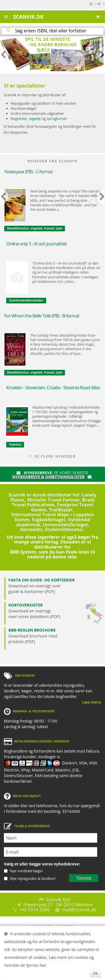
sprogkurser (57, 118)
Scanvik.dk (28, 17)
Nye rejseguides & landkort (33, 878)
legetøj (35, 118)
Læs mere (92, 702)
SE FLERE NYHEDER (53, 456)
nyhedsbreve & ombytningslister (48, 477)
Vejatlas (15, 444)
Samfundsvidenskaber (26, 300)
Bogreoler (19, 118)
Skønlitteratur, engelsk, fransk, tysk (35, 228)
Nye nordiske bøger (26, 871)
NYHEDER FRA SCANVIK (53, 161)
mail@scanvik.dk (79, 910)
